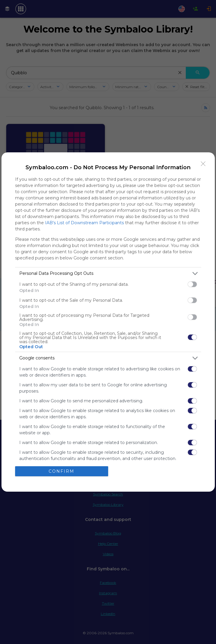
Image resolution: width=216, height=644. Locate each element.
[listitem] (108, 273)
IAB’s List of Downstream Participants (84, 223)
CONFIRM (61, 471)
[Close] (203, 164)
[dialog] (108, 322)
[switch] (192, 284)
